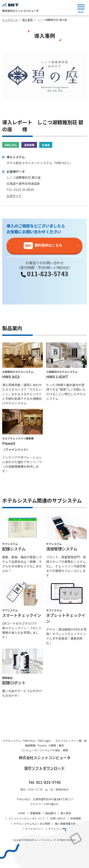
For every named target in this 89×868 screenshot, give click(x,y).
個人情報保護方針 (65, 823)
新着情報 (35, 813)
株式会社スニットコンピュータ (45, 758)
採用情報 (76, 818)
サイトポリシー (34, 829)
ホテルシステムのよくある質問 (32, 823)
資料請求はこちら (43, 246)
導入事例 (66, 813)
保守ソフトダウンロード (44, 768)
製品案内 (50, 813)
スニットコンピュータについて (27, 818)
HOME (22, 813)
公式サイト (14, 196)
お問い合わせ (58, 818)
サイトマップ (56, 829)
